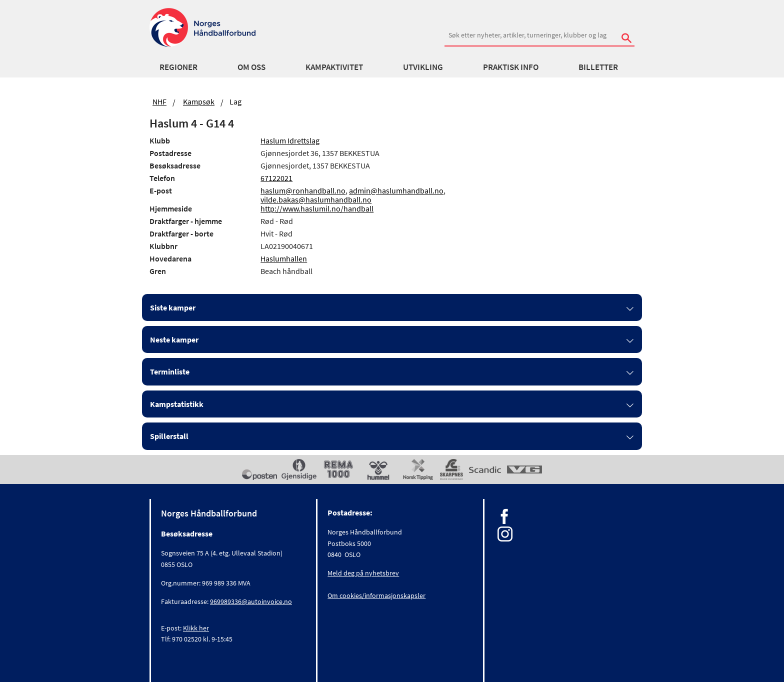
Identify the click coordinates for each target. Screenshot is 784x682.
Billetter (598, 67)
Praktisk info (511, 67)
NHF (159, 101)
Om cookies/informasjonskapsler (376, 595)
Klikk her (196, 628)
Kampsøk (199, 101)
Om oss (251, 67)
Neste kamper (174, 339)
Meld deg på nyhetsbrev (363, 573)
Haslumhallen (284, 258)
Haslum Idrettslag (290, 140)
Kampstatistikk (177, 404)
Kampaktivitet (334, 67)
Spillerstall (169, 436)
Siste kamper (173, 307)
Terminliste (170, 371)
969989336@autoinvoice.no (251, 601)
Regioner (178, 67)
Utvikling (423, 67)
